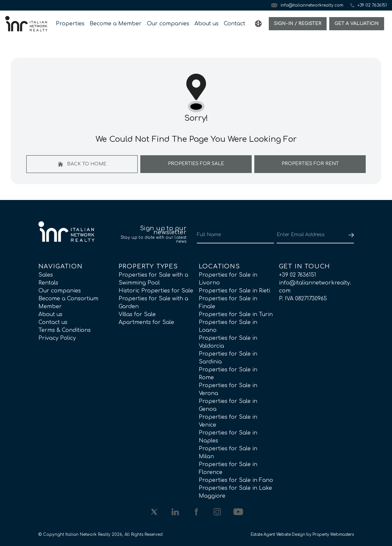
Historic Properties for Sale (156, 291)
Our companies (168, 24)
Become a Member (116, 24)
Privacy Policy (57, 338)
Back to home (82, 164)
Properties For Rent (310, 164)
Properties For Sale (196, 164)
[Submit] (350, 235)
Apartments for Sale (146, 322)
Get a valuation (357, 24)
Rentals (48, 283)
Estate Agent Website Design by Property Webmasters (302, 534)
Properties (70, 24)
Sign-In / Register (298, 24)
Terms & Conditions (65, 330)
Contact (234, 24)
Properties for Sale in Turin (236, 314)
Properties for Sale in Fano (236, 480)
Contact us (53, 322)
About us (207, 24)
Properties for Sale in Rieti (234, 291)
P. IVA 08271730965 (303, 299)
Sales (46, 275)
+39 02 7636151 (298, 275)
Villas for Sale (137, 314)
